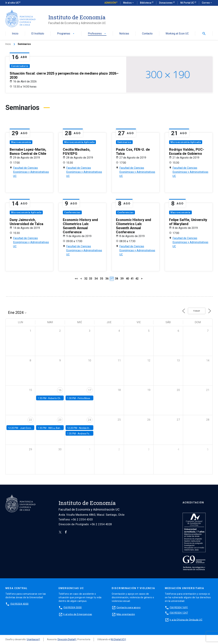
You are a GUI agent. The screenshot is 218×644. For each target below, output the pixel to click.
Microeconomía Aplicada (79, 142)
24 (90, 420)
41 (132, 279)
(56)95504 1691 (179, 607)
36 (107, 279)
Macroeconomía (21, 142)
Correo (207, 3)
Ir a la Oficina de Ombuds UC (186, 620)
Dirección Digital (66, 639)
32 (86, 279)
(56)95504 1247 (179, 613)
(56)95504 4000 (19, 604)
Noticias (124, 34)
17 (90, 390)
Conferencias (72, 212)
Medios (129, 3)
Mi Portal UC (187, 3)
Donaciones (166, 3)
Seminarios (124, 142)
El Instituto (38, 34)
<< (76, 279)
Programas (66, 34)
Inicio (15, 34)
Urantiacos (33, 639)
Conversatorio (20, 66)
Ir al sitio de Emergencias (78, 614)
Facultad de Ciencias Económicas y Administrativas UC (31, 172)
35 (102, 279)
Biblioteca (146, 3)
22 (30, 420)
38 (116, 279)
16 (60, 390)
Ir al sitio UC (12, 3)
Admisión (110, 3)
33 (91, 279)
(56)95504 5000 (73, 607)
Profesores (97, 34)
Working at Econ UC (177, 34)
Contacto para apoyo (129, 607)
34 (96, 279)
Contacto (147, 34)
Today (197, 311)
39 (122, 279)
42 (137, 279)
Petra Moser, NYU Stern (90, 398)
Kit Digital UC (118, 639)
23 (60, 420)
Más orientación (126, 614)
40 (127, 279)
